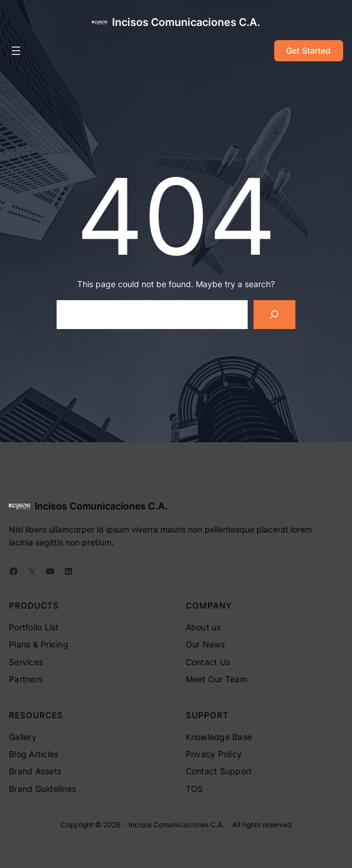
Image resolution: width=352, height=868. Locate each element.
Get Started (308, 50)
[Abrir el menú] (16, 51)
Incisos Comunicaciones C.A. (186, 22)
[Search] (274, 315)
